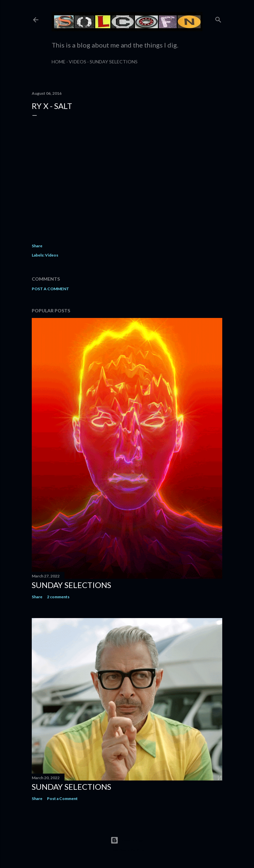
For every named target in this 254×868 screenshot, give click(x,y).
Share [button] (37, 246)
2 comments (58, 597)
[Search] (218, 18)
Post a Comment (50, 289)
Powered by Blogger (127, 840)
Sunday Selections (114, 62)
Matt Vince (137, 850)
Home (59, 62)
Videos (78, 62)
